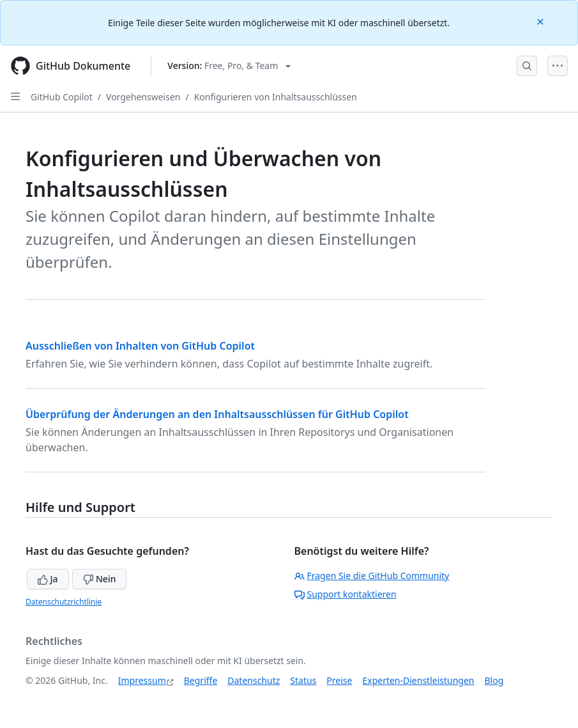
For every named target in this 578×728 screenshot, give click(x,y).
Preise (339, 680)
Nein (99, 579)
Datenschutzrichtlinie (64, 602)
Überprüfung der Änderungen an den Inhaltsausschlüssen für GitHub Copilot (217, 414)
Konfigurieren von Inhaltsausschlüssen (276, 97)
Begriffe (201, 680)
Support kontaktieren (346, 594)
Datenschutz (254, 680)
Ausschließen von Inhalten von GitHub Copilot (140, 346)
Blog (494, 680)
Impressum (142, 680)
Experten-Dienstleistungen (418, 680)
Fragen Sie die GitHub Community (372, 576)
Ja (48, 579)
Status (303, 680)
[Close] (542, 21)
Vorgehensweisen (143, 97)
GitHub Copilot (62, 97)
